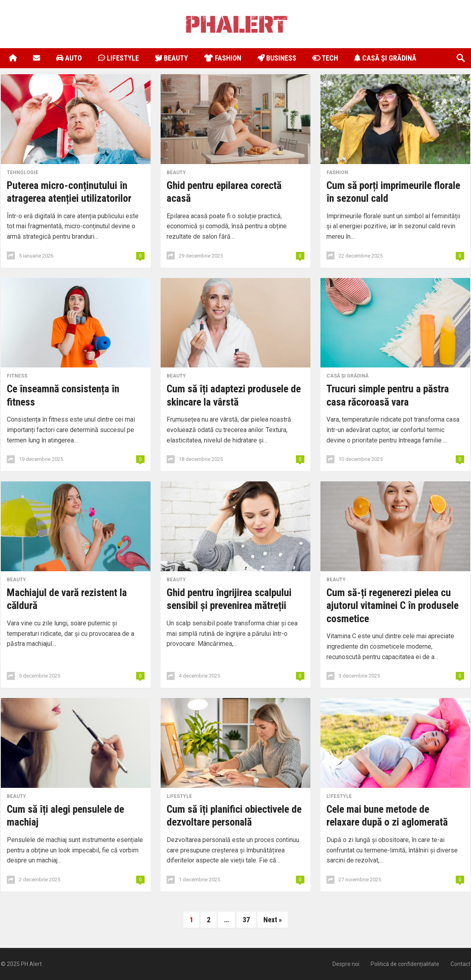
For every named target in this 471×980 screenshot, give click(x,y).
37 (246, 920)
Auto (69, 58)
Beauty (171, 58)
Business (277, 58)
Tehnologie (22, 172)
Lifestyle (118, 58)
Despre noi (346, 964)
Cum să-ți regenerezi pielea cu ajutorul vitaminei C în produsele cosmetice (392, 606)
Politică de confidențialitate (405, 964)
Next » (273, 920)
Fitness (17, 376)
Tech (325, 58)
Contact (461, 964)
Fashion (223, 58)
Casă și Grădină (385, 58)
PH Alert (31, 964)
